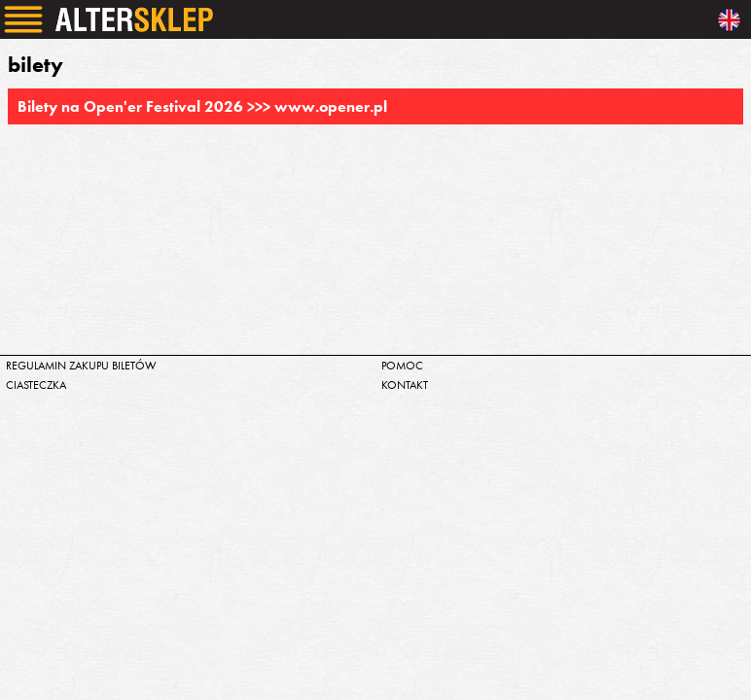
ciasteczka (36, 385)
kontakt (405, 385)
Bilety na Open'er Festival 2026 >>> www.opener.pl (202, 106)
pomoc (402, 366)
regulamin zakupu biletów (81, 366)
